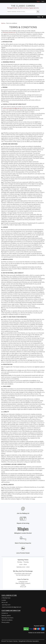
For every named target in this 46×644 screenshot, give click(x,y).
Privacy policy (5, 622)
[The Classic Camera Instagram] (44, 635)
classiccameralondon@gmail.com (12, 108)
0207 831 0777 (6, 605)
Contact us (5, 613)
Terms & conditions (7, 620)
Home (3, 23)
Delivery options (6, 616)
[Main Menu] (43, 17)
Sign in (39, 1)
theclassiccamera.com (9, 32)
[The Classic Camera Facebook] (44, 635)
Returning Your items (7, 618)
